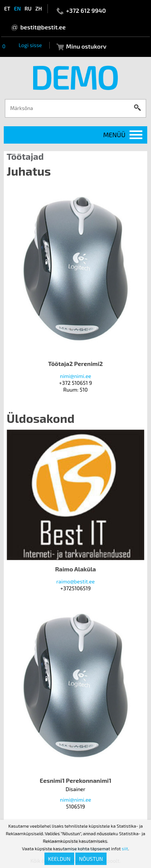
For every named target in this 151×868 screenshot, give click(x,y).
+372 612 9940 (86, 10)
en (17, 8)
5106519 (75, 806)
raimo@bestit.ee (75, 581)
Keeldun (59, 859)
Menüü (114, 135)
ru (28, 8)
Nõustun (91, 859)
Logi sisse (30, 45)
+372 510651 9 (75, 383)
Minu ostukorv (86, 46)
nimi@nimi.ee (75, 376)
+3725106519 (75, 588)
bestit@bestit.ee (43, 27)
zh (39, 8)
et (7, 8)
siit (125, 848)
